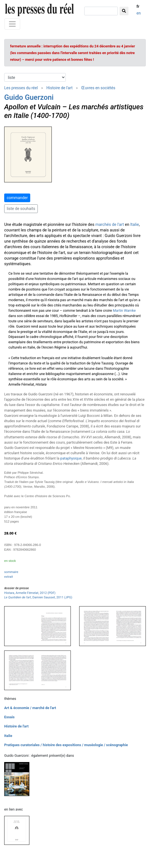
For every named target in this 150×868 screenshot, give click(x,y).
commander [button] (17, 198)
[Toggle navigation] (12, 24)
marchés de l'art (110, 225)
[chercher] (101, 11)
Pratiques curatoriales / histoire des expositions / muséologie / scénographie (66, 745)
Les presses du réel (21, 88)
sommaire (11, 572)
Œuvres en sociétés (98, 88)
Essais (9, 717)
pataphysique (71, 458)
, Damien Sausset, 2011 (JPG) (38, 597)
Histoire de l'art (60, 88)
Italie (134, 225)
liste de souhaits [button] (21, 209)
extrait (9, 577)
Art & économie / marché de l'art (30, 708)
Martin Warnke (124, 310)
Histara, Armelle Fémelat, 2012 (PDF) (30, 593)
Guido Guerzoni (29, 97)
